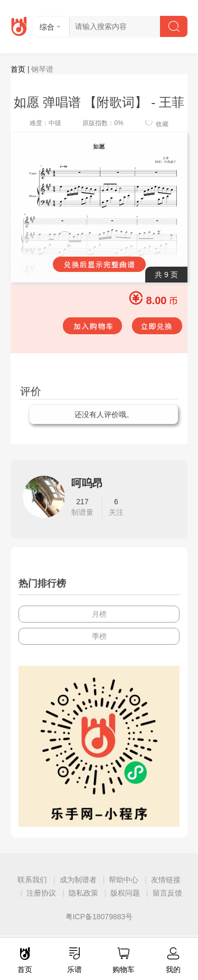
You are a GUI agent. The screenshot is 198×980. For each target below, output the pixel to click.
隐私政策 (83, 893)
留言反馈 (167, 893)
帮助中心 (124, 880)
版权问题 (125, 893)
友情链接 (166, 880)
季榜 (99, 636)
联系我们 (32, 880)
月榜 (99, 614)
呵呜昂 (87, 483)
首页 (18, 69)
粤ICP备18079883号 (99, 917)
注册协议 (41, 893)
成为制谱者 (78, 880)
